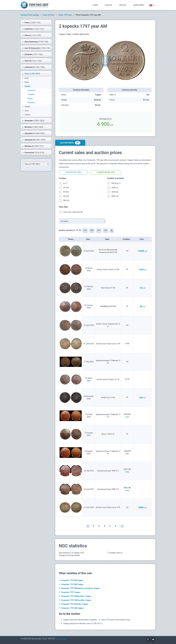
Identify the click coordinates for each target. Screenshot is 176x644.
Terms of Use (62, 639)
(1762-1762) (32, 61)
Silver (25, 82)
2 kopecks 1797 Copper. (71, 592)
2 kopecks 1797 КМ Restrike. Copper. (76, 600)
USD (106, 230)
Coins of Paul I (49, 15)
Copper (26, 86)
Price (143, 239)
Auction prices (70, 143)
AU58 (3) (115, 192)
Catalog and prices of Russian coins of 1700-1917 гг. (83, 623)
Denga (30, 98)
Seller (108, 239)
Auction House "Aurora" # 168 (108, 269)
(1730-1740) (35, 42)
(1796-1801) (31, 74)
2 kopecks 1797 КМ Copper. (72, 584)
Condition (127, 239)
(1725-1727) (33, 29)
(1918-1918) (33, 153)
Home (95, 5)
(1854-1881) (33, 133)
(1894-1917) (33, 146)
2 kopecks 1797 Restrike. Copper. (75, 604)
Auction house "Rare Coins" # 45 (108, 344)
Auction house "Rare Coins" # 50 (108, 507)
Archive (123, 5)
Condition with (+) (116, 553)
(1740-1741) (36, 48)
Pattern (26, 107)
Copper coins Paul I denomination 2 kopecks (80, 620)
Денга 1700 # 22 (108, 434)
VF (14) (66, 188)
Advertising (139, 5)
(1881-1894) (34, 140)
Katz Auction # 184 (108, 288)
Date (89, 239)
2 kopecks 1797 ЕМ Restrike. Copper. (76, 596)
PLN (99, 230)
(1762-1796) (33, 67)
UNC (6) (66, 200)
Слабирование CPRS (106, 172)
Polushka (31, 102)
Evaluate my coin (73, 172)
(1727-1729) (31, 35)
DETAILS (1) (116, 183)
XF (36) (66, 192)
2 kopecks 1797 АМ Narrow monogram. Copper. (80, 588)
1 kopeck (31, 94)
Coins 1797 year (65, 15)
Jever (25, 111)
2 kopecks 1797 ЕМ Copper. (72, 580)
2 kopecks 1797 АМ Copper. (72, 608)
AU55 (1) (115, 188)
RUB (92, 230)
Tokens (26, 115)
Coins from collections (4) (73, 212)
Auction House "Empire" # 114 (108, 379)
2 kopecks (31, 90)
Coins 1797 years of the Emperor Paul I (116, 620)
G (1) (65, 183)
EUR (85, 230)
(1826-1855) (33, 127)
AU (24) (66, 196)
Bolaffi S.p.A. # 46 (108, 397)
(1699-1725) (31, 23)
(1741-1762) (32, 54)
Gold (25, 78)
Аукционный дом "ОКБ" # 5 (108, 471)
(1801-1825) (33, 121)
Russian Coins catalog (30, 15)
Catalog (108, 5)
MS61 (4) (115, 196)
